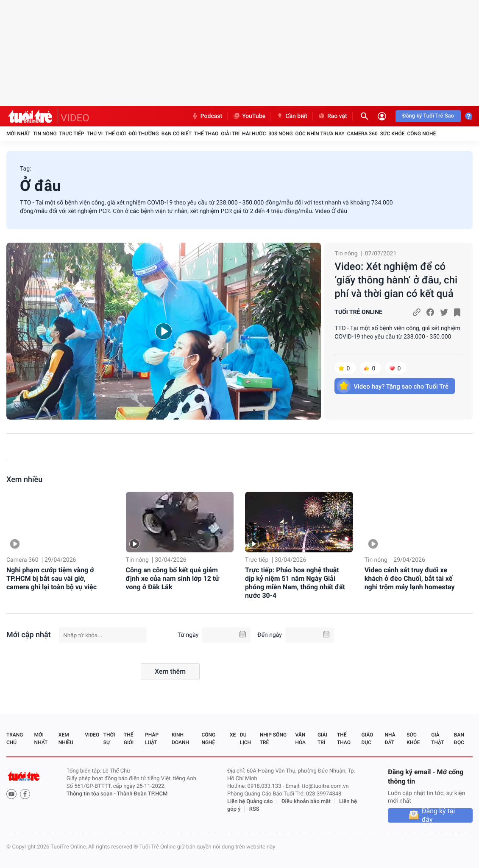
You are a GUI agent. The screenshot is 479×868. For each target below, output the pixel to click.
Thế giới (116, 134)
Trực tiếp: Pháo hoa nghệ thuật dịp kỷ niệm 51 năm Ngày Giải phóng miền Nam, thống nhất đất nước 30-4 (295, 583)
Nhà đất (390, 739)
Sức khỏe (393, 134)
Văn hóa (300, 739)
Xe (233, 735)
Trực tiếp (72, 134)
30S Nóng (280, 134)
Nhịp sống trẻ (273, 739)
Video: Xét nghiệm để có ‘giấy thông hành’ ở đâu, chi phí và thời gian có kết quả (396, 280)
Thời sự (109, 739)
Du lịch (245, 739)
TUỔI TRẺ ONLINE (358, 312)
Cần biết (292, 116)
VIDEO (75, 118)
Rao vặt (333, 116)
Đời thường (144, 134)
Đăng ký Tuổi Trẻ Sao (428, 116)
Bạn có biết (177, 134)
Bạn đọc (459, 739)
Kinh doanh (180, 739)
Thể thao (206, 134)
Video (92, 735)
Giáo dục (368, 739)
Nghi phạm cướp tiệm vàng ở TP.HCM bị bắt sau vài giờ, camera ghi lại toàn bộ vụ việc (52, 578)
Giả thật (437, 739)
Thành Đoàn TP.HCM (142, 794)
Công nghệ (421, 134)
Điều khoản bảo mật (306, 802)
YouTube (249, 116)
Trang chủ (15, 739)
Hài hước (254, 134)
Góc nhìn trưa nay (320, 134)
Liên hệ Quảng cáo (250, 802)
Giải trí (230, 134)
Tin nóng (45, 134)
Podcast (207, 116)
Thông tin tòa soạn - (92, 794)
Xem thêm (170, 671)
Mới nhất (18, 134)
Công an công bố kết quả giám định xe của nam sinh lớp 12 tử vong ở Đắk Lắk (173, 578)
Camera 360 (362, 134)
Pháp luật (152, 739)
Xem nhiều (24, 480)
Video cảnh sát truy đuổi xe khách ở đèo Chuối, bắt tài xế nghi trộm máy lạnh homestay (410, 578)
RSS (254, 809)
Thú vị (95, 134)
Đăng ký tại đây (439, 815)
